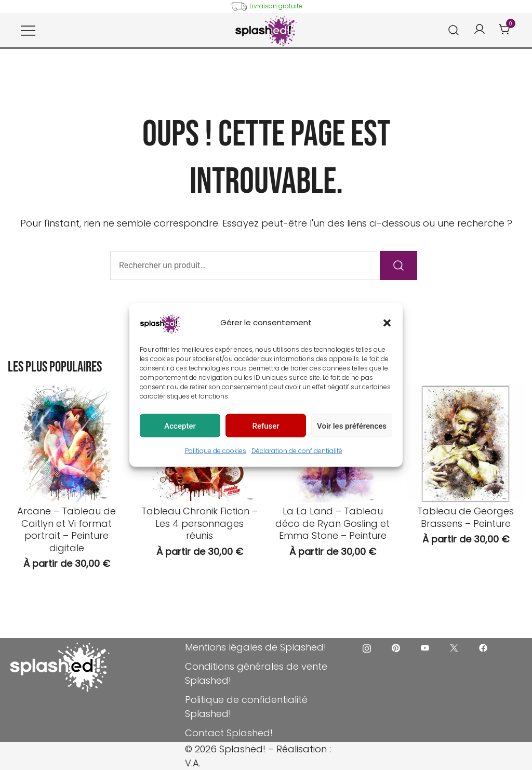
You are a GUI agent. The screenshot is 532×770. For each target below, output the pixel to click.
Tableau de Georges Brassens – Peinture (465, 517)
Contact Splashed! (229, 733)
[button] (387, 323)
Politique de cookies (216, 451)
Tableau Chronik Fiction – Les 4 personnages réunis (199, 523)
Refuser (265, 426)
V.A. (193, 763)
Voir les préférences (352, 426)
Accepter (180, 426)
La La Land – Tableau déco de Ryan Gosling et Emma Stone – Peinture (332, 523)
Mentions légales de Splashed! (256, 647)
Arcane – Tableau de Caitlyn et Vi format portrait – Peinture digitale (66, 529)
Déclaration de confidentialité (297, 451)
